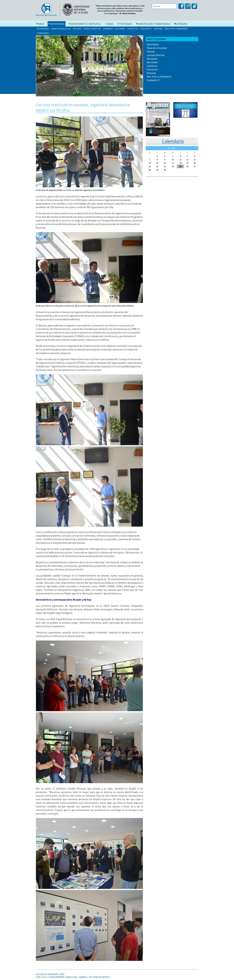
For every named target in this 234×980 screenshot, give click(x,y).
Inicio (40, 24)
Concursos (146, 29)
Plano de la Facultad (61, 29)
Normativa (108, 29)
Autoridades (43, 29)
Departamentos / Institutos (85, 24)
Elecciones (120, 29)
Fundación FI (43, 33)
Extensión (181, 24)
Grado (109, 24)
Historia (77, 29)
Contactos (133, 29)
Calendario (173, 141)
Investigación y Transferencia (153, 24)
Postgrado (125, 24)
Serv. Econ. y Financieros (176, 29)
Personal (158, 29)
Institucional (57, 24)
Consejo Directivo (92, 29)
